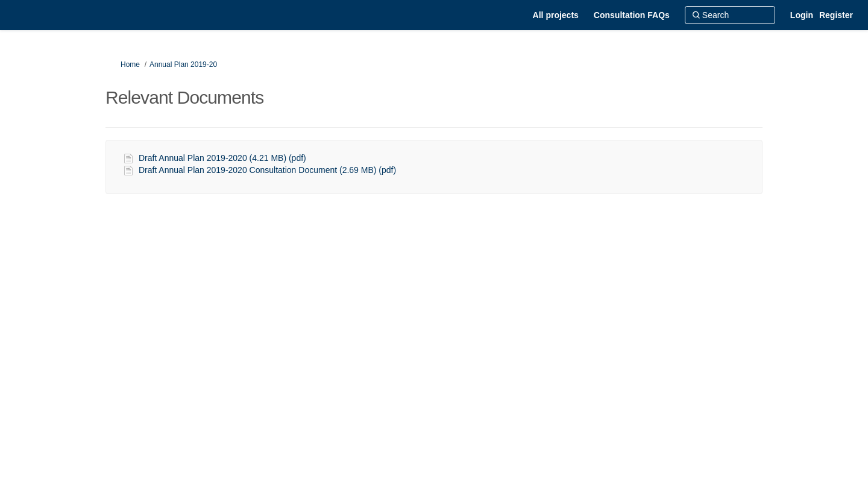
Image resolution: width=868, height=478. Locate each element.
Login (802, 15)
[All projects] (556, 15)
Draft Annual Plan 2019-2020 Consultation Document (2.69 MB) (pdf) (267, 170)
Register (836, 15)
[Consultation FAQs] (632, 15)
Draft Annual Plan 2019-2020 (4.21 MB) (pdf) (222, 158)
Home (130, 64)
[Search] (730, 15)
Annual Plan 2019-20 (183, 64)
